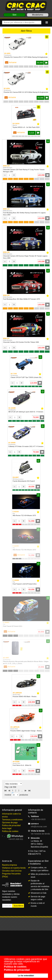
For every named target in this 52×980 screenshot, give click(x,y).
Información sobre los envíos (12, 815)
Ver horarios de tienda (40, 834)
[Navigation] (47, 22)
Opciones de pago (10, 823)
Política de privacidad (11, 825)
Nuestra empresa (9, 865)
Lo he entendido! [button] (26, 976)
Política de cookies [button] (15, 967)
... (22, 791)
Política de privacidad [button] (17, 970)
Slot (14, 15)
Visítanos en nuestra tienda (14, 868)
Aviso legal (7, 828)
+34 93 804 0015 (38, 819)
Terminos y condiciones (12, 820)
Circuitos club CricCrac (12, 871)
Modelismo (38, 15)
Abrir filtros (26, 31)
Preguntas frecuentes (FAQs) (11, 875)
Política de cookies (10, 831)
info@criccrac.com (39, 827)
